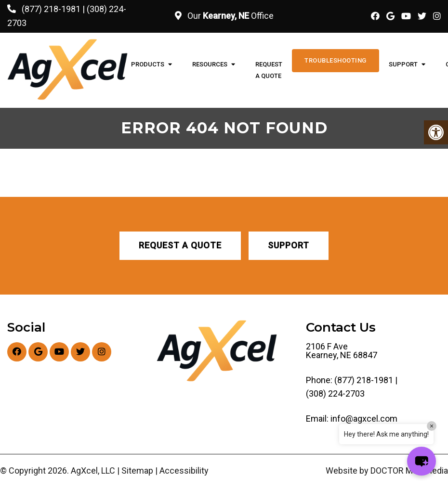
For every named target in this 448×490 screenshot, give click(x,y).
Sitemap (137, 471)
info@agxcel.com (364, 419)
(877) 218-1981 (51, 9)
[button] (422, 461)
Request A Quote (269, 70)
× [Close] (432, 426)
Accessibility (184, 471)
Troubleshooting (336, 60)
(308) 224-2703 (335, 394)
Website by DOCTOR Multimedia (387, 471)
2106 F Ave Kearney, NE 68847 (342, 351)
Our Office (230, 16)
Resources (210, 64)
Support (403, 64)
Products (148, 64)
